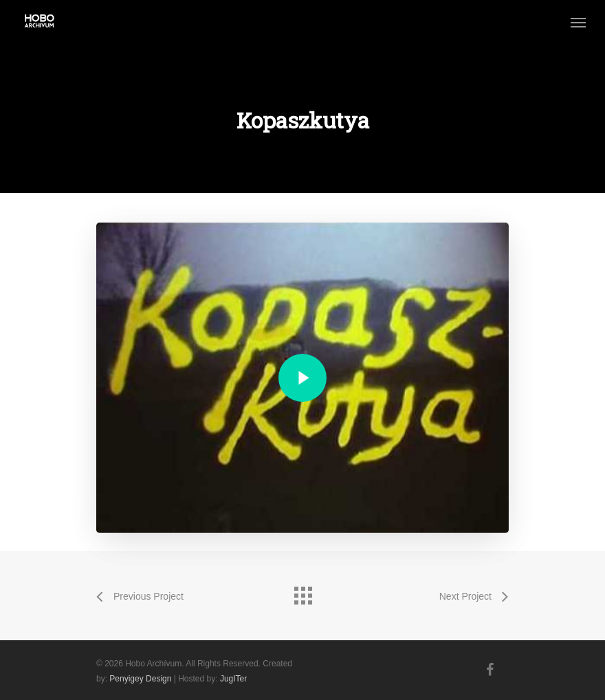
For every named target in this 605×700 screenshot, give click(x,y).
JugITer (233, 679)
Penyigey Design (140, 679)
